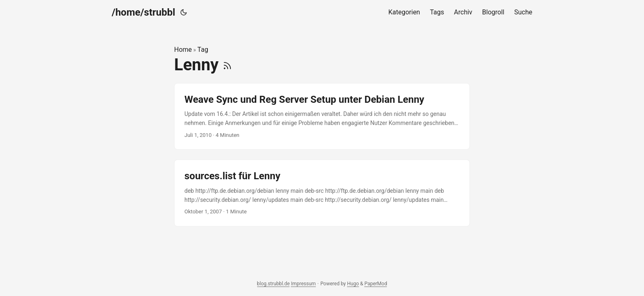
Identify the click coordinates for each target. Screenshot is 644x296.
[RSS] (227, 65)
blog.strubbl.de (274, 284)
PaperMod (376, 284)
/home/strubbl (144, 12)
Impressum (303, 284)
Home (183, 50)
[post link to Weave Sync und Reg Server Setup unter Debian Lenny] (322, 117)
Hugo (353, 284)
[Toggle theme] (184, 12)
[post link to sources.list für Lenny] (322, 193)
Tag (203, 50)
